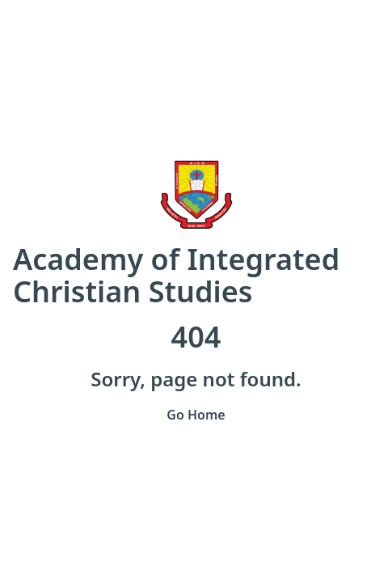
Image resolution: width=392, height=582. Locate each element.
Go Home (196, 415)
